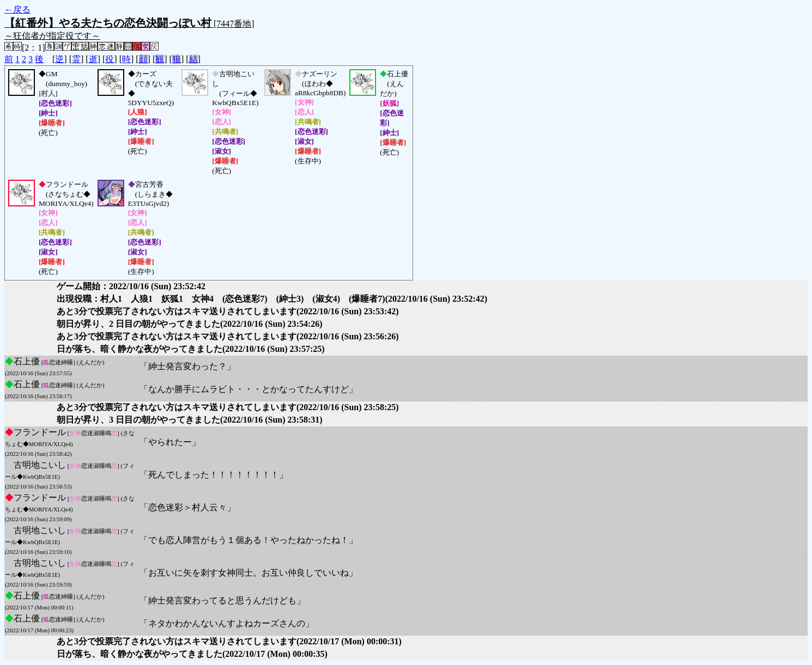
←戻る (17, 10)
